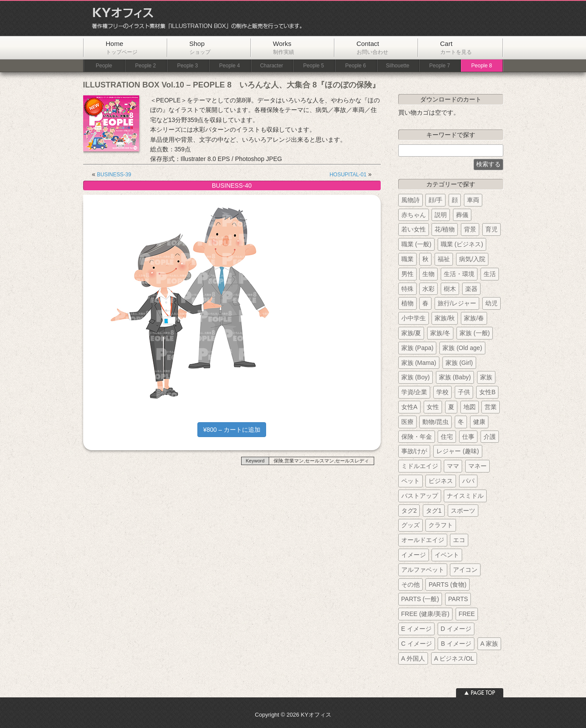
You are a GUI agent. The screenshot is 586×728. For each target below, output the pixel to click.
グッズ (411, 525)
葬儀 (462, 215)
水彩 (428, 289)
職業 (407, 259)
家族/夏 (411, 333)
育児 (491, 229)
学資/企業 (414, 392)
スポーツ (463, 511)
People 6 (356, 66)
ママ (453, 466)
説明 (441, 215)
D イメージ (456, 629)
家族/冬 (440, 333)
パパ (468, 481)
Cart (456, 47)
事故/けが (414, 451)
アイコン (465, 570)
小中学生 (414, 318)
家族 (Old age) (462, 348)
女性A (409, 407)
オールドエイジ (423, 540)
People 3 (188, 66)
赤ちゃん (414, 215)
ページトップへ (480, 693)
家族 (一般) (475, 333)
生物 (428, 274)
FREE (467, 614)
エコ (459, 540)
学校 (442, 392)
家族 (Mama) (419, 363)
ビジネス (441, 481)
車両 (473, 200)
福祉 (444, 259)
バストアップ (420, 496)
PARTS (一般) (420, 599)
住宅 (447, 437)
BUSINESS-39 (114, 175)
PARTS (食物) (447, 584)
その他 (411, 584)
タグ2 (409, 511)
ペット (411, 481)
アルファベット (423, 570)
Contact (372, 47)
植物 (407, 303)
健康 (479, 422)
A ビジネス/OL (454, 658)
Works (284, 47)
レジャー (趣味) (458, 451)
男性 (407, 274)
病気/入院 (472, 259)
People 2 (146, 66)
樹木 (450, 289)
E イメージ (416, 629)
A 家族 (489, 644)
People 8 (482, 66)
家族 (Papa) (418, 348)
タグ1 (434, 511)
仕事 (468, 437)
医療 (407, 422)
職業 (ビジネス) (462, 244)
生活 (490, 274)
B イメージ (456, 644)
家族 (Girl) (459, 363)
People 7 (440, 66)
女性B (487, 392)
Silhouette (398, 66)
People (104, 66)
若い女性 (414, 229)
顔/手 (435, 200)
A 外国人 (413, 658)
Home (122, 47)
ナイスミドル (465, 496)
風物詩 (411, 200)
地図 (470, 407)
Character (272, 66)
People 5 (314, 66)
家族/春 (474, 318)
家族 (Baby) (455, 377)
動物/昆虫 (435, 422)
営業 (491, 407)
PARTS (458, 599)
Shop (200, 47)
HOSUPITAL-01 (348, 175)
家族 (486, 377)
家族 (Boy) (416, 377)
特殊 (407, 289)
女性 (433, 407)
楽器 (471, 289)
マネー (477, 466)
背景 (470, 229)
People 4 (230, 66)
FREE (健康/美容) (425, 614)
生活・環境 (459, 274)
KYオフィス (194, 18)
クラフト (441, 525)
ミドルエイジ (420, 466)
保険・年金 (417, 437)
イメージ (414, 555)
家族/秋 (445, 318)
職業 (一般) (416, 244)
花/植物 (445, 229)
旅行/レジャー (457, 303)
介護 (490, 437)
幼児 (491, 303)
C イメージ (417, 644)
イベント (447, 555)
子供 (464, 392)
